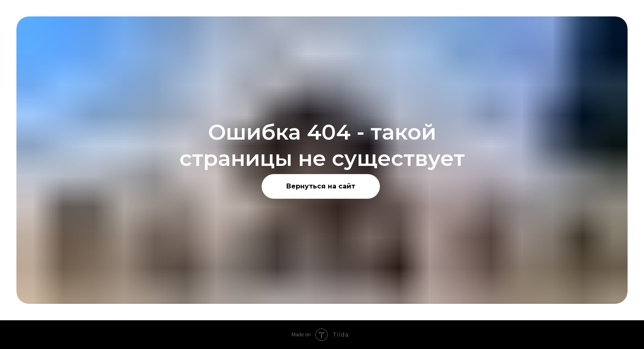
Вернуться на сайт (321, 186)
